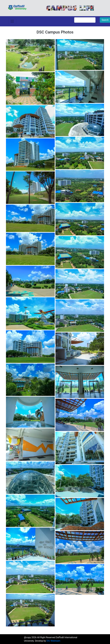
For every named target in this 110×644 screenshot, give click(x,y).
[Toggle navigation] (12, 21)
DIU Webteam (53, 641)
